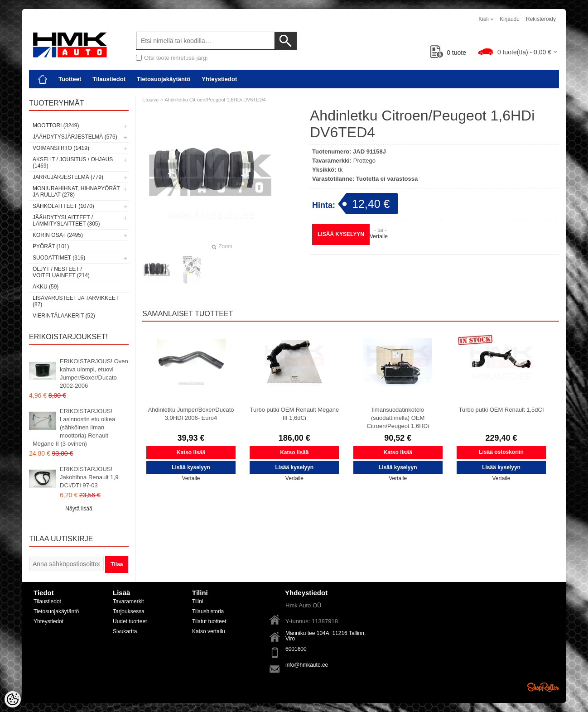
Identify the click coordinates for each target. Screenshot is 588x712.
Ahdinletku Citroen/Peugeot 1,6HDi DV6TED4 (215, 100)
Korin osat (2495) (58, 235)
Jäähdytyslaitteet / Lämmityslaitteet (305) (66, 221)
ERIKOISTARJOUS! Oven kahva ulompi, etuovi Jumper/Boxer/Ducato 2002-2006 (94, 373)
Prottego (364, 161)
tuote (448, 53)
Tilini (198, 601)
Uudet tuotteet (130, 621)
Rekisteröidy (541, 19)
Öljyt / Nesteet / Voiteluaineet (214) (61, 272)
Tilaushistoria (208, 611)
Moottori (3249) (56, 125)
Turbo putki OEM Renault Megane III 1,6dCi (294, 414)
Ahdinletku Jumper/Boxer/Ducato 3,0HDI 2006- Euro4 (191, 414)
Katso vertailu (209, 631)
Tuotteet (70, 79)
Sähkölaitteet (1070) (63, 206)
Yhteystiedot (219, 79)
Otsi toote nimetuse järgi (176, 58)
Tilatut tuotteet (209, 621)
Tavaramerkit (128, 601)
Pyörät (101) (51, 246)
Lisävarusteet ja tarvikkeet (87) (76, 301)
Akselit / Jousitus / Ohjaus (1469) (73, 163)
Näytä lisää (79, 509)
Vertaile (379, 236)
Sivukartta (125, 631)
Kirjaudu (510, 19)
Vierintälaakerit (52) (64, 316)
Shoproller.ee (543, 687)
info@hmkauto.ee (307, 665)
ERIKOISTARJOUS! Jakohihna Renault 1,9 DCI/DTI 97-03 (89, 477)
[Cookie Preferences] (13, 699)
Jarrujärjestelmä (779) (68, 177)
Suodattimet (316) (59, 258)
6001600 (296, 649)
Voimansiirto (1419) (61, 148)
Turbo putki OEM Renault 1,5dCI (501, 410)
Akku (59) (46, 287)
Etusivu (150, 100)
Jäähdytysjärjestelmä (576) (75, 137)
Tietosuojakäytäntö (164, 79)
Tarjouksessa (129, 611)
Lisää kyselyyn (341, 234)
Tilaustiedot (109, 79)
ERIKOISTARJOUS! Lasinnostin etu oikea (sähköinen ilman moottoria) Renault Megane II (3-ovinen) (74, 427)
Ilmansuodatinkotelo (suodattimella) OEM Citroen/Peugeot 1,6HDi (398, 418)
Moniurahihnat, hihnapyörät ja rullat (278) (76, 192)
